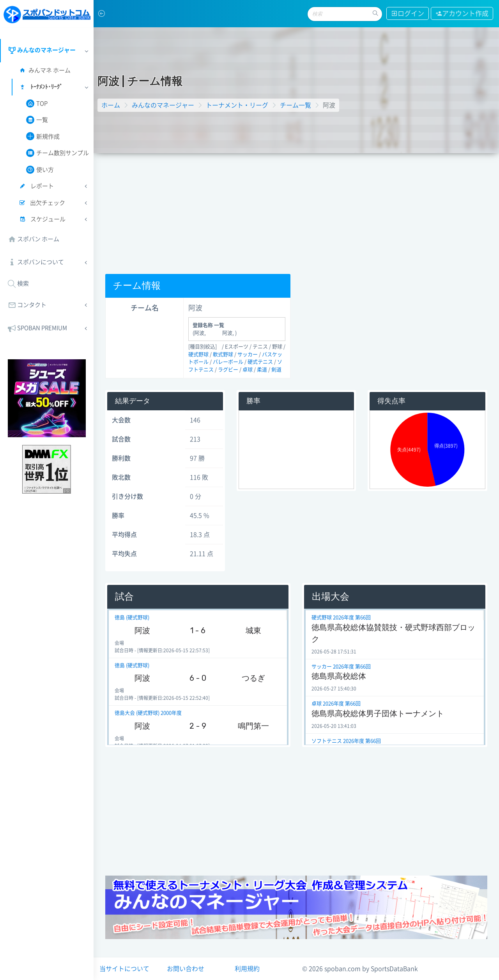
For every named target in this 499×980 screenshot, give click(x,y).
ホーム (111, 105)
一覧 (37, 120)
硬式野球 (198, 354)
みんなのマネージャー (163, 105)
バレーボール (228, 362)
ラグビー (228, 370)
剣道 (276, 370)
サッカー (248, 354)
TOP (37, 103)
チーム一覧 (296, 105)
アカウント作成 (462, 13)
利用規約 (247, 969)
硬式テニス (260, 362)
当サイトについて (124, 969)
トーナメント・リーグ (237, 105)
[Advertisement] (296, 212)
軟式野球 (223, 354)
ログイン (406, 13)
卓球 (248, 370)
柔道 (262, 370)
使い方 (40, 170)
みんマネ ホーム (44, 70)
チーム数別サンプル (58, 153)
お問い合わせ (186, 969)
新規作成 (43, 136)
